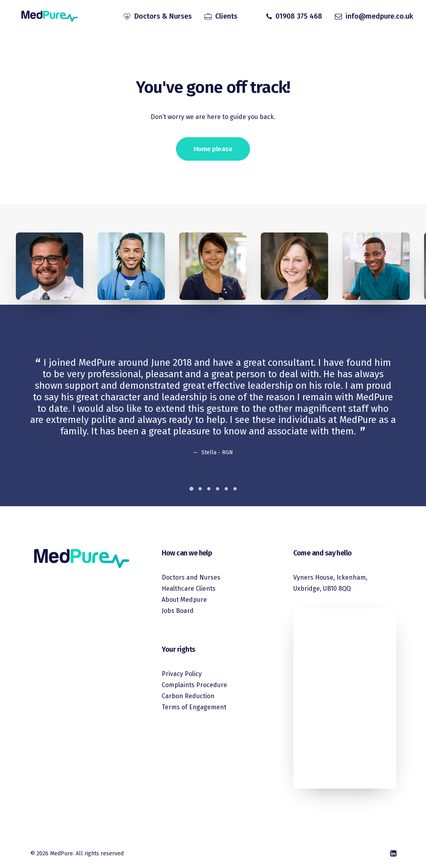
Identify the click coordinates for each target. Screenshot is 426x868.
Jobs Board (178, 611)
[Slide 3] (209, 489)
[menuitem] (158, 17)
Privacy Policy (182, 674)
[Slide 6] (235, 489)
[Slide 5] (226, 489)
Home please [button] (213, 149)
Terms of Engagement (194, 707)
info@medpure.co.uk (379, 17)
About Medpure (184, 600)
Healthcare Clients (189, 589)
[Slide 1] (191, 489)
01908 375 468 (299, 17)
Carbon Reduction (188, 696)
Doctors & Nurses (163, 17)
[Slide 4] (218, 489)
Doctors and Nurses (191, 577)
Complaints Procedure (194, 685)
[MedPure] (46, 17)
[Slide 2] (200, 489)
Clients (226, 17)
